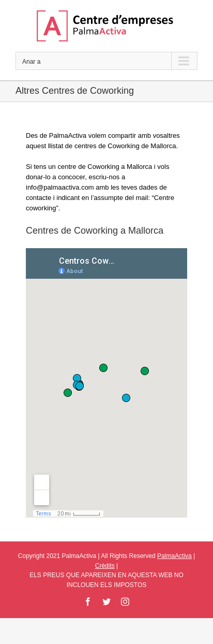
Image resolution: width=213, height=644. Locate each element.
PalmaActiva (174, 556)
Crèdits (105, 566)
